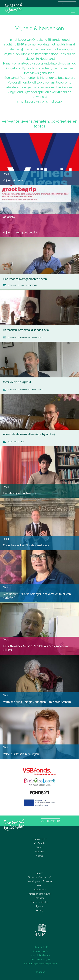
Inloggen (41, 972)
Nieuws (39, 856)
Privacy (39, 910)
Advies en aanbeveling (40, 894)
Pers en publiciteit (39, 902)
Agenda (40, 906)
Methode (39, 852)
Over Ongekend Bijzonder (40, 881)
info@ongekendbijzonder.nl (44, 964)
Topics (39, 847)
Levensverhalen (39, 839)
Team (39, 885)
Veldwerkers (40, 890)
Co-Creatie (40, 843)
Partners (40, 898)
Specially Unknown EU (39, 877)
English (39, 873)
